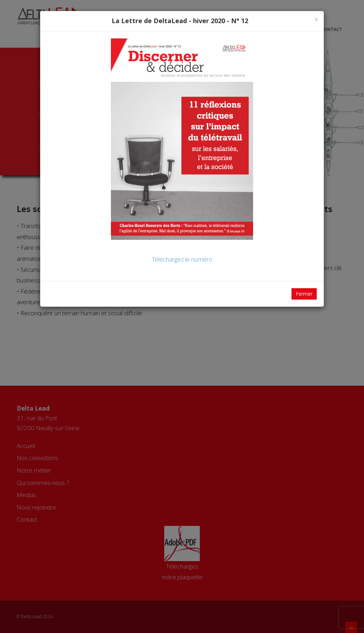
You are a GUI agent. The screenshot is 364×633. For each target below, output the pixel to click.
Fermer (304, 294)
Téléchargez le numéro (182, 259)
